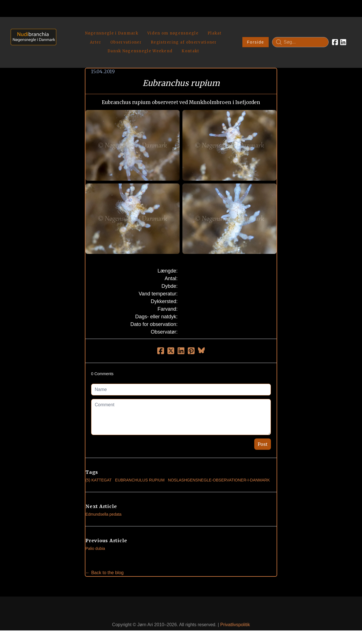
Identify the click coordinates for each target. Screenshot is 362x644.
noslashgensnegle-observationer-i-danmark (219, 467)
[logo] (32, 35)
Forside (256, 36)
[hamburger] (63, 28)
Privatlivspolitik (235, 612)
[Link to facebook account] (335, 36)
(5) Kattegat (99, 467)
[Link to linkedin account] (343, 36)
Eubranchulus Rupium (140, 467)
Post (263, 431)
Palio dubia (95, 535)
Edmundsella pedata (104, 501)
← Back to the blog (104, 559)
